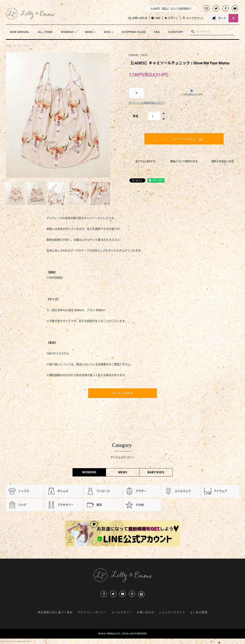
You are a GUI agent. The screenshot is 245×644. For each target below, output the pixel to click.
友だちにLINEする (145, 161)
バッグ (22, 505)
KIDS (109, 32)
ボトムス (63, 491)
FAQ (157, 32)
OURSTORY (176, 32)
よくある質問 (199, 612)
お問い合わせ (138, 18)
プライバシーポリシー (92, 612)
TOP (9, 46)
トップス (23, 46)
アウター (141, 491)
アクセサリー (66, 505)
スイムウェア (183, 491)
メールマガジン (122, 612)
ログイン (171, 18)
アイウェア (220, 491)
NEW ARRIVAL (20, 32)
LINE (158, 18)
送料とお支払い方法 (222, 161)
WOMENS (69, 32)
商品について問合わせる (184, 161)
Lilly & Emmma (30, 14)
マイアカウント (193, 18)
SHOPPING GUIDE (134, 32)
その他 (140, 505)
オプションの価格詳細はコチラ (147, 103)
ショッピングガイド (172, 612)
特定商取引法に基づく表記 (55, 612)
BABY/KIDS (156, 472)
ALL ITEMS (45, 32)
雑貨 (99, 505)
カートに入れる (184, 139)
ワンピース (103, 491)
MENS (90, 32)
